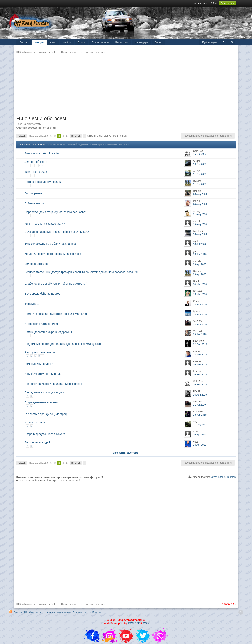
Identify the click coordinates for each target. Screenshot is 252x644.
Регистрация (227, 3)
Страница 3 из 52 (38, 136)
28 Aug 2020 (200, 194)
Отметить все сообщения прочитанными (50, 612)
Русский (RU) (21, 612)
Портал (24, 42)
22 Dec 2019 (200, 344)
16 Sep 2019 (200, 375)
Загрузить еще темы (126, 453)
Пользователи (100, 42)
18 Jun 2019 (200, 415)
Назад (21, 136)
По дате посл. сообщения (32, 144)
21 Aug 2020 (200, 214)
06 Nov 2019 (200, 365)
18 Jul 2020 (200, 244)
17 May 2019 (200, 425)
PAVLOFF (134, 623)
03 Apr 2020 (200, 274)
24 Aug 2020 (200, 204)
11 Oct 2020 (200, 174)
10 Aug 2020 (200, 234)
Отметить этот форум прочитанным (107, 136)
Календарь (141, 42)
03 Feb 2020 (200, 325)
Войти (213, 3)
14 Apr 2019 (200, 445)
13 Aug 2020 (200, 224)
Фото (53, 42)
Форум (39, 42)
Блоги (81, 42)
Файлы (67, 42)
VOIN (146, 623)
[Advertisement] (126, 87)
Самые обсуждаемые (78, 144)
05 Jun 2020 (200, 254)
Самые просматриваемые (104, 144)
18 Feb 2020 (200, 305)
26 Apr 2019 (200, 435)
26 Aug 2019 (200, 395)
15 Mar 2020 (200, 294)
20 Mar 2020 (200, 284)
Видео (158, 42)
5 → (41, 165)
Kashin (222, 477)
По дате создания (56, 144)
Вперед (76, 136)
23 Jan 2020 (200, 334)
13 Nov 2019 (200, 355)
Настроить (126, 144)
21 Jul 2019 (200, 405)
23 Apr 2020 (200, 264)
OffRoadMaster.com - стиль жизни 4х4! (36, 604)
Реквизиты (122, 42)
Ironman (231, 477)
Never (213, 477)
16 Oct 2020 (200, 154)
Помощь (97, 612)
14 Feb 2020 (200, 315)
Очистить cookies (82, 612)
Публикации (209, 42)
